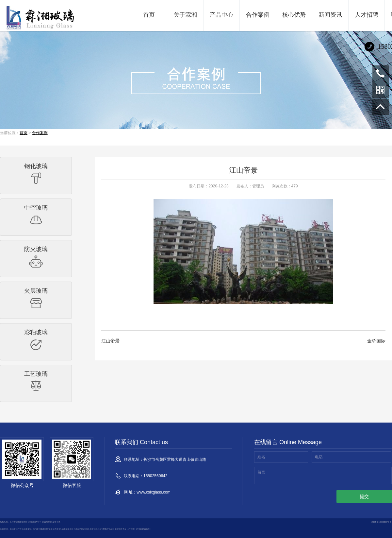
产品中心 (221, 15)
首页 (149, 15)
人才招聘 (367, 15)
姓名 (261, 457)
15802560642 (381, 74)
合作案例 (258, 15)
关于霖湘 (185, 15)
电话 (319, 457)
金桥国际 (376, 341)
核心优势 (294, 15)
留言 (261, 472)
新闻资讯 (330, 15)
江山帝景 (110, 341)
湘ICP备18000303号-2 (381, 522)
